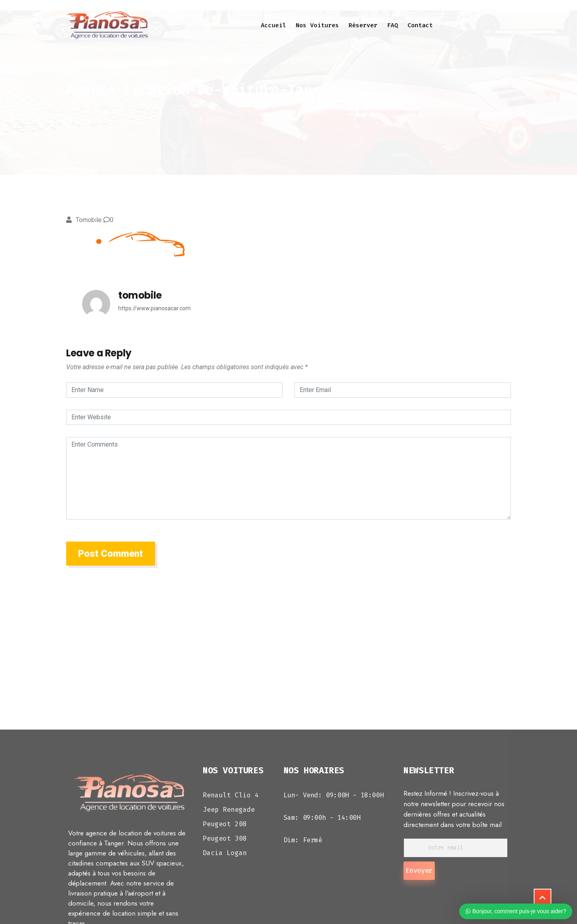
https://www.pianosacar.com (154, 308)
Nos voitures (317, 25)
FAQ (392, 25)
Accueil (273, 25)
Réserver (363, 25)
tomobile (89, 220)
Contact (420, 25)
